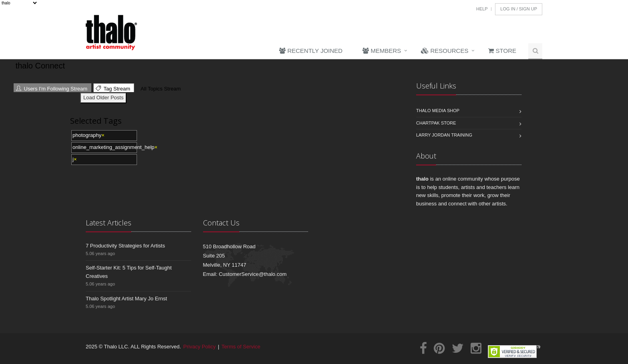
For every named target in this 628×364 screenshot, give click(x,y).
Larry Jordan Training (444, 135)
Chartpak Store (436, 123)
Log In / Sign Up (519, 9)
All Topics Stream (160, 89)
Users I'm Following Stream (52, 89)
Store (502, 51)
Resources (445, 51)
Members (382, 51)
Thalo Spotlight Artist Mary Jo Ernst (126, 299)
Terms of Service (241, 347)
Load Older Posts (103, 98)
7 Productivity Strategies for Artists (125, 246)
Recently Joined (311, 51)
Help (482, 9)
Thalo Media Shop (438, 111)
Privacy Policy (200, 347)
